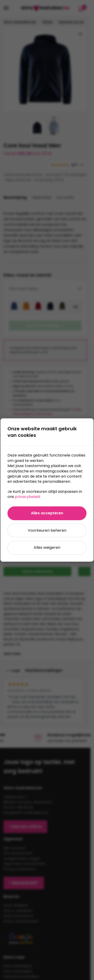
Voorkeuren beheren (47, 530)
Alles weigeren (47, 547)
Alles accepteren (47, 513)
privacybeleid (27, 497)
